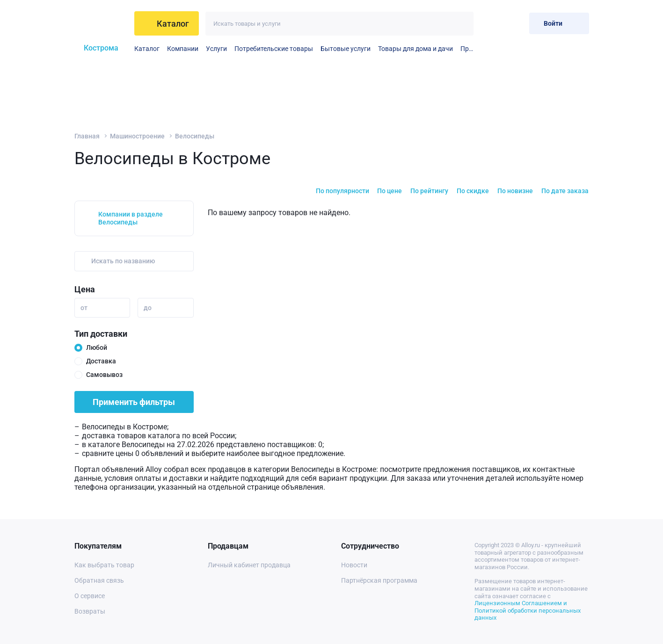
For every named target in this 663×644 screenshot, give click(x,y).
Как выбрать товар (104, 565)
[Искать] (462, 24)
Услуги (216, 49)
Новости (354, 565)
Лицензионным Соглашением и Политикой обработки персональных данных (528, 610)
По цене (390, 191)
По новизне (515, 191)
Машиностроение (137, 136)
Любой (97, 347)
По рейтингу (429, 191)
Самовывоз (104, 375)
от (84, 308)
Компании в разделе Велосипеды (131, 218)
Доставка (101, 361)
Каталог (147, 49)
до (148, 308)
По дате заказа (565, 191)
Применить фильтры (134, 402)
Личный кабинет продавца (249, 565)
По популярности (342, 191)
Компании (183, 49)
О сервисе (90, 596)
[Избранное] (492, 23)
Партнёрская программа (379, 580)
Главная (87, 136)
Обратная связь (99, 580)
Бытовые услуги (346, 49)
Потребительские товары (274, 49)
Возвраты (90, 611)
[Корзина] (514, 23)
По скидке (473, 191)
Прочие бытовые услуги (467, 49)
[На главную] (101, 23)
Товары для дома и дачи (415, 49)
